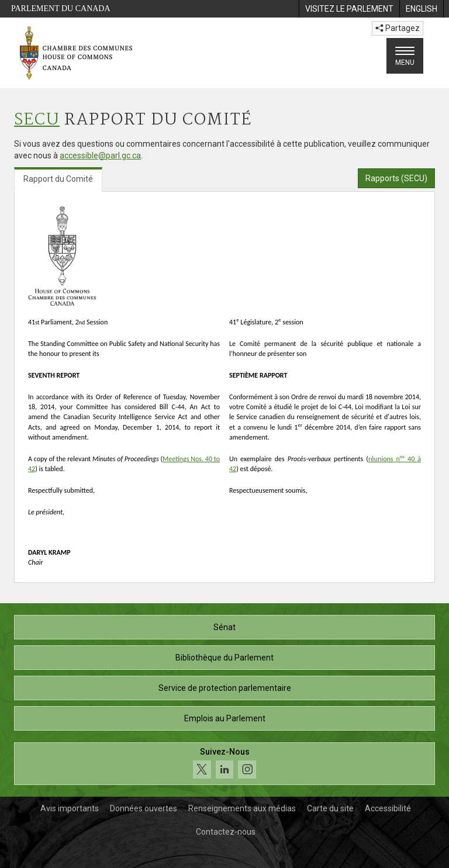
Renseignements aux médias (242, 808)
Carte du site (330, 808)
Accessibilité (388, 808)
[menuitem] (349, 9)
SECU (37, 120)
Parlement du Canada (61, 8)
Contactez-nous (226, 832)
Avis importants (70, 808)
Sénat (224, 627)
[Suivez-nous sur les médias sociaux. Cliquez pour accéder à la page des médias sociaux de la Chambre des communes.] (224, 764)
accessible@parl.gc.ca (100, 155)
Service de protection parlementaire (225, 688)
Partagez (398, 28)
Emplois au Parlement (225, 718)
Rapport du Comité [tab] (58, 179)
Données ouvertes (144, 808)
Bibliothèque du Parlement (224, 658)
